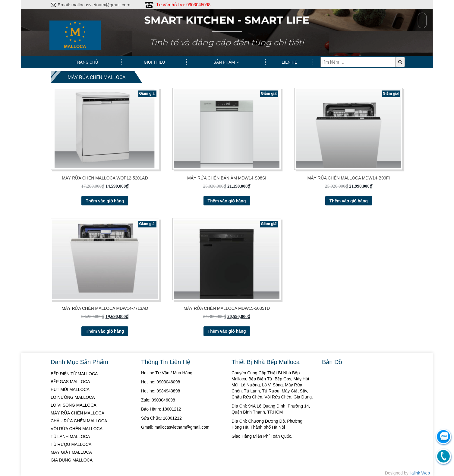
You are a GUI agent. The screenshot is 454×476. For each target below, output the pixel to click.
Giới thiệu (154, 62)
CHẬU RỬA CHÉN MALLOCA (79, 421)
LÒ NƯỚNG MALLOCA (73, 397)
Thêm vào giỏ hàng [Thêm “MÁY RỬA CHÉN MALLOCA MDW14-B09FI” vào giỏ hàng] (349, 201)
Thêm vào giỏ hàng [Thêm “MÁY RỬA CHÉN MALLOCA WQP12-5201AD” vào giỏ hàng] (105, 201)
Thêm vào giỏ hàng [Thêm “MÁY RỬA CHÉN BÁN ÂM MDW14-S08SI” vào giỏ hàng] (227, 201)
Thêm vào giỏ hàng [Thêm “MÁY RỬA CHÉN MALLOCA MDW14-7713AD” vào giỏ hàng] (105, 331)
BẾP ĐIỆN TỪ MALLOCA (74, 374)
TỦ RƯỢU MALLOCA (71, 444)
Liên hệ (289, 62)
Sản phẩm (224, 62)
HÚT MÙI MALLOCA (70, 389)
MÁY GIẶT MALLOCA (71, 452)
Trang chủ (86, 62)
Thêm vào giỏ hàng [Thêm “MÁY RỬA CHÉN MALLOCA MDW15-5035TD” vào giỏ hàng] (227, 331)
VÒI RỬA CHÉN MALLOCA (77, 429)
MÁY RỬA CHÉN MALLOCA (77, 413)
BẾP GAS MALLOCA (70, 382)
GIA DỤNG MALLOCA (72, 460)
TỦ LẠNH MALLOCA (70, 436)
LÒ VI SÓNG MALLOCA (74, 405)
